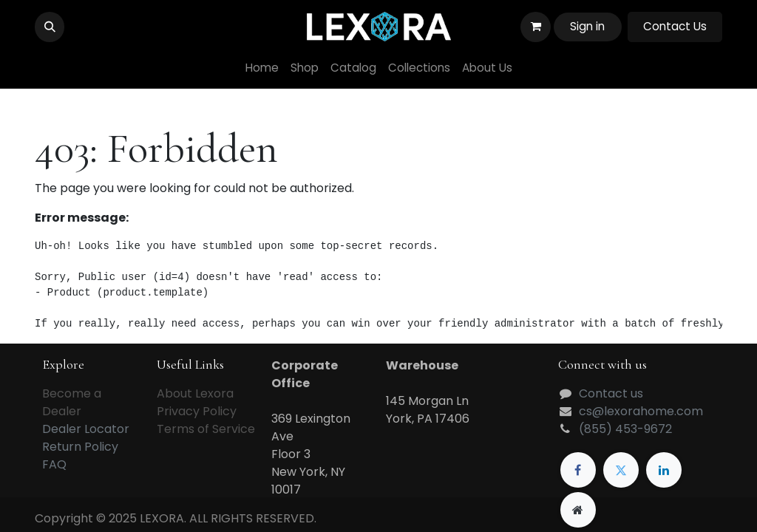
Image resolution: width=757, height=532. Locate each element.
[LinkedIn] (664, 470)
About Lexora (195, 393)
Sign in (587, 26)
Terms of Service (206, 429)
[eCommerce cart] (535, 27)
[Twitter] (621, 470)
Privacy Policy (197, 411)
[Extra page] (578, 510)
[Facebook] (578, 470)
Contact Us (675, 26)
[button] (50, 27)
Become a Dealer (72, 402)
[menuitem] (262, 68)
